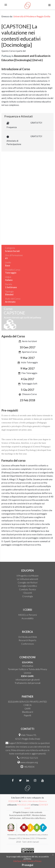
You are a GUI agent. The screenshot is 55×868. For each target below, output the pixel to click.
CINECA (27, 705)
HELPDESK (29, 767)
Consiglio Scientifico (28, 586)
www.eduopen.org (29, 762)
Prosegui (27, 865)
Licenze (28, 673)
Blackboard (28, 712)
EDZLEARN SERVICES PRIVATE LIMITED (27, 702)
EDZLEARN (14, 801)
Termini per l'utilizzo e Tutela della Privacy (27, 669)
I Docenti (27, 593)
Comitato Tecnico (28, 589)
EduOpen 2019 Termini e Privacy (27, 861)
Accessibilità (27, 618)
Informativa (28, 666)
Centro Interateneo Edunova (34, 801)
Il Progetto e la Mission (27, 576)
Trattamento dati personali (27, 683)
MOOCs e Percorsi (28, 615)
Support (13, 743)
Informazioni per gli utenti (28, 680)
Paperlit (27, 715)
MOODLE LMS (24, 805)
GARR (27, 709)
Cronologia (27, 596)
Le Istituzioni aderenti (27, 579)
